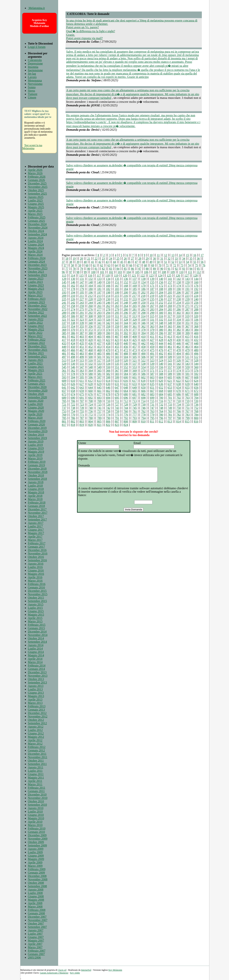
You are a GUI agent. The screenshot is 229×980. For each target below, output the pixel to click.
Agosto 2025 (36, 197)
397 (170, 333)
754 (73, 411)
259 (82, 306)
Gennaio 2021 (36, 384)
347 (152, 323)
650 (143, 387)
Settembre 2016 (37, 560)
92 (176, 269)
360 (126, 326)
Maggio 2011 (36, 778)
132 (90, 279)
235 (152, 299)
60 (87, 265)
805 (99, 421)
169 (135, 286)
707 (82, 401)
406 (108, 337)
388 (90, 333)
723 (82, 404)
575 (187, 371)
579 (82, 374)
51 (166, 262)
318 (178, 316)
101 (102, 272)
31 (162, 258)
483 (82, 354)
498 (73, 357)
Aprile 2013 (35, 699)
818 (73, 425)
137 (135, 279)
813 (170, 421)
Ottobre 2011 (36, 761)
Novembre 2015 (38, 594)
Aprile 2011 (35, 781)
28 (140, 258)
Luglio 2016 (35, 567)
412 (161, 337)
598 (108, 377)
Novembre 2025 (38, 187)
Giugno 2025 (36, 204)
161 (64, 286)
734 (179, 404)
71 (167, 265)
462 (179, 347)
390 (108, 333)
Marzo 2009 (35, 866)
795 (152, 418)
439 (117, 343)
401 (64, 337)
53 (180, 262)
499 (82, 357)
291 (82, 313)
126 (178, 275)
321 (64, 320)
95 (198, 269)
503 (117, 357)
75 (197, 265)
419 (82, 340)
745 (135, 408)
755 (82, 411)
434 (73, 343)
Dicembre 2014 (37, 632)
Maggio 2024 (36, 248)
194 (73, 292)
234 (143, 299)
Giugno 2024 (36, 245)
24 (111, 258)
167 (117, 286)
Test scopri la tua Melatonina (32, 147)
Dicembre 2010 (37, 795)
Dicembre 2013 (37, 672)
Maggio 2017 (36, 533)
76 (204, 265)
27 (133, 258)
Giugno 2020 (36, 407)
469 (99, 350)
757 (99, 411)
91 (169, 269)
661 (99, 391)
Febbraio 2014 (37, 665)
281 (135, 309)
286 (179, 309)
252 (161, 303)
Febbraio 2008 (37, 910)
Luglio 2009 (35, 852)
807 (117, 421)
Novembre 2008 (38, 879)
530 (73, 364)
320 (196, 316)
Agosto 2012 (36, 727)
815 (187, 421)
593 (64, 377)
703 (187, 398)
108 (164, 272)
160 (196, 282)
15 (187, 255)
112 (199, 272)
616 (126, 381)
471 (117, 350)
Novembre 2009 (38, 839)
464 (196, 347)
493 (170, 354)
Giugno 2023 (36, 285)
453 (99, 347)
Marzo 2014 (35, 662)
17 (202, 255)
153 (135, 282)
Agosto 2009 (36, 849)
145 (64, 282)
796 (161, 418)
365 (170, 326)
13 (173, 255)
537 (135, 364)
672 (196, 391)
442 (143, 343)
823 (117, 425)
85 (125, 269)
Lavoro (32, 77)
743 (117, 408)
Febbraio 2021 (37, 380)
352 (196, 323)
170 (143, 286)
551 (117, 367)
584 (126, 374)
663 (117, 391)
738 (73, 408)
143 (187, 279)
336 (196, 320)
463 (187, 347)
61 (94, 265)
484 (90, 354)
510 (179, 357)
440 (126, 343)
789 (99, 418)
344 (126, 323)
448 (196, 343)
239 (187, 299)
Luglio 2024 (35, 241)
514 (73, 360)
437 (99, 343)
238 (179, 299)
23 (103, 258)
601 (135, 377)
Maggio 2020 (36, 411)
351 (187, 323)
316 (161, 316)
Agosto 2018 (36, 482)
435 (82, 343)
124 (160, 275)
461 (170, 347)
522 (143, 360)
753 (64, 411)
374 (108, 330)
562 (73, 371)
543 (187, 364)
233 (135, 299)
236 (161, 299)
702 (179, 398)
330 (143, 320)
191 (187, 289)
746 (143, 408)
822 (108, 425)
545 (64, 367)
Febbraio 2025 (37, 217)
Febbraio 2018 (37, 503)
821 (99, 425)
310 (108, 316)
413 (170, 337)
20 (81, 258)
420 (90, 340)
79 (81, 269)
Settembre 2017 (37, 520)
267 (152, 306)
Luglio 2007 (35, 934)
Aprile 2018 (35, 496)
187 (152, 289)
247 (117, 303)
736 (196, 404)
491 (152, 354)
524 (161, 360)
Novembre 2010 (38, 798)
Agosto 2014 (36, 645)
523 (152, 360)
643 (82, 387)
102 (111, 272)
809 (135, 421)
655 (187, 387)
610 (73, 381)
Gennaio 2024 (36, 262)
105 (137, 272)
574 (179, 371)
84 (118, 269)
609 (64, 381)
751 (187, 408)
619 (152, 381)
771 (82, 415)
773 (99, 415)
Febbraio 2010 (37, 828)
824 (126, 425)
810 (143, 421)
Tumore (33, 94)
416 (196, 337)
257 (64, 306)
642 (73, 387)
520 (126, 360)
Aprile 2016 (35, 577)
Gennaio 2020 (36, 424)
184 (126, 289)
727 (117, 404)
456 (126, 347)
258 (73, 306)
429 (170, 340)
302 (179, 313)
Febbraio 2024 (37, 258)
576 (196, 371)
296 (126, 313)
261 (99, 306)
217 (134, 296)
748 (161, 408)
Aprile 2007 (35, 944)
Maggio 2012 (36, 737)
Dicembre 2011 (37, 754)
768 (196, 411)
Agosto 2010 (36, 808)
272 (196, 306)
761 (135, 411)
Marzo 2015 (35, 621)
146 (73, 282)
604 (161, 377)
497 (64, 357)
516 (90, 360)
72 (175, 265)
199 (117, 292)
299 (152, 313)
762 (143, 411)
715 (152, 401)
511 (187, 357)
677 (99, 394)
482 (73, 354)
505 (135, 357)
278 (108, 309)
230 (108, 299)
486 (108, 354)
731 (152, 404)
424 (126, 340)
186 (143, 289)
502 (108, 357)
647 (117, 387)
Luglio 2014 (35, 649)
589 (170, 374)
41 (93, 262)
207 (187, 292)
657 (64, 391)
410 (143, 337)
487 (117, 354)
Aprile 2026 (35, 170)
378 (143, 330)
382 (179, 330)
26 (125, 258)
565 (99, 371)
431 (187, 340)
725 (99, 404)
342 (108, 323)
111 (190, 272)
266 (143, 306)
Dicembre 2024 (37, 224)
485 (99, 354)
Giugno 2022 (36, 326)
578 (73, 374)
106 (146, 272)
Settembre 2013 (37, 682)
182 (108, 289)
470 (108, 350)
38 (71, 262)
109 (173, 272)
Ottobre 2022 (36, 312)
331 (152, 320)
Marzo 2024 (35, 255)
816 (196, 421)
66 (131, 265)
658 (73, 391)
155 (152, 282)
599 (117, 377)
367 (187, 326)
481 (64, 354)
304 (196, 313)
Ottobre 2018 (36, 475)
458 (143, 347)
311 (117, 316)
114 (73, 275)
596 (90, 377)
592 (196, 374)
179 (82, 289)
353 (64, 326)
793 (135, 418)
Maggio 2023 (36, 289)
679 (117, 394)
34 (184, 258)
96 (63, 272)
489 (135, 354)
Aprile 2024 (35, 251)
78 (74, 269)
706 (73, 401)
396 (161, 333)
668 (161, 391)
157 (170, 282)
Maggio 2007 (36, 940)
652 (161, 387)
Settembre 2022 (37, 316)
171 (152, 286)
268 (161, 306)
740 (90, 408)
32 (169, 258)
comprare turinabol (100, 98)
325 (99, 320)
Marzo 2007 (35, 947)
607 (187, 377)
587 (152, 374)
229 (99, 299)
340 (90, 323)
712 (126, 401)
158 (179, 282)
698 (143, 398)
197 (99, 292)
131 (82, 279)
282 (143, 309)
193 (64, 292)
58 (72, 265)
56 (202, 262)
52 (173, 262)
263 (117, 306)
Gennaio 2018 (36, 506)
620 (161, 381)
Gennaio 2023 (36, 302)
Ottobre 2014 (36, 638)
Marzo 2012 (35, 744)
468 (90, 350)
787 (82, 418)
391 (117, 333)
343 (117, 323)
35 (191, 258)
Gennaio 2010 (36, 832)
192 (196, 289)
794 (143, 418)
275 (82, 309)
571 (152, 371)
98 (78, 272)
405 (99, 337)
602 (143, 377)
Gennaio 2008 (36, 913)
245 (99, 303)
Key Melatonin (115, 970)
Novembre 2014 (38, 635)
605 (170, 377)
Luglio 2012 (35, 730)
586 (143, 374)
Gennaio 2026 (36, 180)
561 (64, 371)
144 (196, 279)
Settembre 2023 (37, 275)
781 (170, 415)
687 (187, 394)
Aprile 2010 (35, 822)
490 (143, 354)
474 (143, 350)
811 (152, 421)
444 (161, 343)
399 (187, 333)
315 (152, 316)
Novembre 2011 (38, 757)
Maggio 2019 (36, 452)
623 (187, 381)
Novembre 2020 (38, 391)
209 (64, 296)
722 (73, 404)
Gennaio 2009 (36, 873)
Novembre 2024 (38, 228)
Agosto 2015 (36, 604)
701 (170, 398)
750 (179, 408)
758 (108, 411)
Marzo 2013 (35, 703)
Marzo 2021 (35, 377)
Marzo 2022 (35, 336)
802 (73, 421)
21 (89, 258)
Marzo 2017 (35, 540)
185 (135, 289)
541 (170, 364)
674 (73, 394)
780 (161, 415)
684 (161, 394)
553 (135, 367)
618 (143, 381)
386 (73, 333)
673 (64, 394)
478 (179, 350)
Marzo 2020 (35, 418)
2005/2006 (34, 957)
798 (179, 418)
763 (152, 411)
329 (135, 320)
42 (100, 262)
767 (187, 411)
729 (135, 404)
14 (180, 255)
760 (126, 411)
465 (64, 350)
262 (108, 306)
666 (143, 391)
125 (169, 275)
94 (191, 269)
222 (178, 296)
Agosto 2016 (36, 564)
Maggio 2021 (36, 370)
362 (143, 326)
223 (187, 296)
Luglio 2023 (35, 282)
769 (64, 415)
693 (99, 398)
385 (64, 333)
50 (158, 262)
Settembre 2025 (37, 194)
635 (152, 384)
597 (99, 377)
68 (145, 265)
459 (152, 347)
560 (196, 367)
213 (99, 296)
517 (99, 360)
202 (143, 292)
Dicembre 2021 (37, 346)
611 (82, 381)
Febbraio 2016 (37, 584)
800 (196, 418)
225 (64, 299)
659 (82, 391)
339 (82, 323)
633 (135, 384)
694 (108, 398)
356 (90, 326)
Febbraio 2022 (37, 340)
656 (196, 387)
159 (187, 282)
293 (99, 313)
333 (170, 320)
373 (99, 330)
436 (90, 343)
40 (85, 262)
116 (90, 275)
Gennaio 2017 (36, 547)
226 (73, 299)
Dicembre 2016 (37, 550)
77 (67, 269)
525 (170, 360)
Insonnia (33, 67)
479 (187, 350)
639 (187, 384)
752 (196, 408)
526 (179, 360)
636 (161, 384)
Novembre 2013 (38, 676)
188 (161, 289)
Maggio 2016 (36, 574)
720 (196, 401)
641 (64, 387)
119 (116, 275)
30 (154, 258)
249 (135, 303)
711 (117, 401)
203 (152, 292)
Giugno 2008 (36, 896)
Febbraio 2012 (37, 747)
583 (117, 374)
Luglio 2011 (35, 771)
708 (90, 401)
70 (160, 265)
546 (73, 367)
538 (143, 364)
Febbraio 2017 (37, 543)
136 (126, 279)
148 (90, 282)
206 (179, 292)
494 (179, 354)
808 (126, 421)
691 (82, 398)
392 (126, 333)
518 (108, 360)
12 (166, 255)
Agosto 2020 (36, 401)
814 (178, 421)
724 (90, 404)
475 (152, 350)
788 (90, 418)
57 (65, 265)
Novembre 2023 (38, 268)
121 (134, 275)
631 (117, 384)
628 (90, 384)
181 (99, 289)
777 (135, 415)
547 (82, 367)
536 (126, 364)
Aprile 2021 (35, 374)
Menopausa (35, 80)
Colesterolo (35, 60)
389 (99, 333)
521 (135, 360)
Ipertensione (35, 70)
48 (144, 262)
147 (82, 282)
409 (135, 337)
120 (125, 275)
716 (161, 401)
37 (63, 262)
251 (152, 303)
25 (118, 258)
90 (162, 269)
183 (117, 289)
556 (161, 367)
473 (135, 350)
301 (170, 313)
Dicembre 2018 (37, 469)
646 (108, 387)
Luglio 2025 (35, 200)
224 (196, 296)
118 (108, 275)
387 (82, 333)
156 (161, 282)
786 (73, 418)
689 (64, 398)
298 (143, 313)
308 (90, 316)
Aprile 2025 (35, 211)
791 (117, 418)
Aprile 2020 (35, 414)
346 (143, 323)
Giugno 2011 (36, 774)
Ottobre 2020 (36, 394)
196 (90, 292)
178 (73, 289)
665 (135, 391)
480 (196, 350)
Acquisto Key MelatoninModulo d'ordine (39, 23)
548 (90, 367)
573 (170, 371)
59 (80, 265)
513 (64, 360)
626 (73, 384)
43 (107, 262)
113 (64, 275)
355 (82, 326)
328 (126, 320)
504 (126, 357)
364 (161, 326)
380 (161, 330)
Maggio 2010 (36, 818)
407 (117, 337)
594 (73, 377)
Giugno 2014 (36, 652)
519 (117, 360)
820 (90, 425)
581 (99, 374)
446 (179, 343)
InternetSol (86, 970)
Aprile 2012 (35, 740)
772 (90, 415)
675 (82, 394)
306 (73, 316)
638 (179, 384)
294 (108, 313)
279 (117, 309)
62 (102, 265)
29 (147, 258)
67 (138, 265)
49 (151, 262)
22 (96, 258)
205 (170, 292)
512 (196, 357)
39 (78, 262)
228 (90, 299)
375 (117, 330)
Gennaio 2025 (36, 221)
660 (90, 391)
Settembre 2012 (37, 723)
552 (126, 367)
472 (126, 350)
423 (117, 340)
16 (195, 255)
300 (161, 313)
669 (170, 391)
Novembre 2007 (38, 920)
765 (170, 411)
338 (73, 323)
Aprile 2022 (35, 333)
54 (187, 262)
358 (108, 326)
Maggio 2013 (36, 696)
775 (117, 415)
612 (90, 381)
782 (179, 415)
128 (195, 275)
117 (99, 275)
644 (90, 387)
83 (111, 269)
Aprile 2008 (35, 903)
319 (187, 316)
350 (179, 323)
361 (135, 326)
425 (135, 340)
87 (140, 269)
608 (196, 377)
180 (90, 289)
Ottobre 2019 (36, 435)
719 (187, 401)
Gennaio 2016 (36, 587)
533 (99, 364)
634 (143, 384)
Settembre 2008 (37, 886)
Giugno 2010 (36, 815)
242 (73, 303)
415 (187, 337)
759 (117, 411)
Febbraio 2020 (37, 421)
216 (126, 296)
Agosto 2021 (36, 360)
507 (152, 357)
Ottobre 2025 (36, 190)
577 (64, 374)
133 (99, 279)
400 (196, 333)
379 (152, 330)
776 (126, 415)
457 (135, 347)
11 (158, 255)
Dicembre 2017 (37, 509)
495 (187, 354)
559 (187, 367)
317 (170, 316)
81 (96, 269)
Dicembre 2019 (37, 428)
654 (179, 387)
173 (170, 286)
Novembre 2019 (38, 431)
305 (64, 316)
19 (74, 258)
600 (126, 377)
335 (187, 320)
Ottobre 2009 (36, 842)
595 (82, 377)
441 (135, 343)
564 (90, 371)
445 (170, 343)
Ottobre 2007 (36, 924)
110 (181, 272)
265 (135, 306)
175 (187, 286)
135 (117, 279)
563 (82, 371)
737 (64, 408)
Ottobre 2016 (36, 557)
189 (170, 289)
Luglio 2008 (35, 893)
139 (152, 279)
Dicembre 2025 (37, 183)
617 (134, 381)
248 (126, 303)
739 (82, 408)
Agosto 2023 (36, 278)
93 (184, 269)
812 (161, 421)
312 (126, 316)
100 (93, 272)
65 (123, 265)
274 (73, 309)
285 (170, 309)
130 (73, 279)
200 (126, 292)
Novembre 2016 (38, 553)
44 (114, 262)
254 (179, 303)
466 (73, 350)
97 (71, 272)
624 (196, 381)
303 (187, 313)
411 (152, 337)
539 (152, 364)
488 (126, 354)
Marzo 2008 (35, 907)
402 (73, 337)
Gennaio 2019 (36, 465)
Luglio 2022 (35, 323)
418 (73, 340)
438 (108, 343)
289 (64, 313)
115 (81, 275)
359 (117, 326)
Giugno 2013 (36, 693)
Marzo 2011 (35, 784)
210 (73, 296)
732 (161, 404)
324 (90, 320)
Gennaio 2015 (36, 628)
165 (99, 286)
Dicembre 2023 (37, 265)
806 (108, 421)
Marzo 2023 (35, 295)
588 (161, 374)
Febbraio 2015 (37, 625)
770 (73, 415)
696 (126, 398)
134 (108, 279)
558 (179, 367)
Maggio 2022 (36, 329)
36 (198, 258)
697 (135, 398)
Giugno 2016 (36, 570)
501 (99, 357)
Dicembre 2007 (37, 917)
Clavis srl (62, 970)
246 (108, 303)
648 (126, 387)
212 (90, 296)
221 (170, 296)
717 (170, 401)
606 (179, 377)
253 (170, 303)
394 (143, 333)
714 (143, 401)
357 (99, 326)
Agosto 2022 (36, 319)
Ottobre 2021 (36, 353)
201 (135, 292)
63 (109, 265)
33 (176, 258)
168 (126, 286)
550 (108, 367)
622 (178, 381)
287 (187, 309)
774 (108, 415)
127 (187, 275)
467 (82, 350)
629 (99, 384)
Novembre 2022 (38, 309)
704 (196, 398)
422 (108, 340)
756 (90, 411)
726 (108, 404)
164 (90, 286)
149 (99, 282)
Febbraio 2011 (37, 788)
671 (187, 391)
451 (82, 347)
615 (117, 381)
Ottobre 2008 (36, 883)
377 (135, 330)
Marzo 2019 (35, 458)
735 (187, 404)
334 (179, 320)
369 (64, 330)
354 (73, 326)
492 (161, 354)
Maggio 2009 (36, 859)
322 (73, 320)
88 (147, 269)
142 (179, 279)
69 (153, 265)
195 (82, 292)
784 (196, 415)
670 (179, 391)
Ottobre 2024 (36, 231)
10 (151, 255)
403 (82, 337)
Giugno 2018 (36, 489)
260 (90, 306)
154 (143, 282)
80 (89, 269)
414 (178, 337)
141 (170, 279)
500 (90, 357)
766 (179, 411)
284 (161, 309)
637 (170, 384)
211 (82, 296)
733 (170, 404)
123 (151, 275)
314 (143, 316)
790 (108, 418)
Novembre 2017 (38, 513)
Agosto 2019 (36, 441)
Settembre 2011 (37, 764)
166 (108, 286)
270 (179, 306)
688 (196, 394)
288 (196, 309)
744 (126, 408)
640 (196, 384)
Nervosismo (35, 84)
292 (90, 313)
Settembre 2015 (37, 601)
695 (117, 398)
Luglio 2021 (35, 363)
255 (187, 303)
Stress (32, 91)
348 (161, 323)
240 (196, 299)
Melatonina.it (36, 8)
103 (120, 272)
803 (82, 421)
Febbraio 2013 (37, 706)
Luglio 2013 (35, 689)
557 (170, 367)
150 (108, 282)
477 (170, 350)
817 (64, 425)
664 (126, 391)
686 (179, 394)
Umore (32, 97)
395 (152, 333)
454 (108, 347)
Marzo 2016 (35, 581)
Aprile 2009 (35, 862)
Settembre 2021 (37, 357)
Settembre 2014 (37, 642)
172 (161, 286)
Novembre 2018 (38, 472)
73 (182, 265)
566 (108, 371)
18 (67, 258)
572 (161, 371)
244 (90, 303)
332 (161, 320)
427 (152, 340)
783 (187, 415)
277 (99, 309)
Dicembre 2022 (37, 306)
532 (90, 364)
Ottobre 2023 (36, 272)
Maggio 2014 (36, 655)
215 (117, 296)
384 (196, 330)
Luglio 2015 (35, 608)
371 (82, 330)
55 (195, 262)
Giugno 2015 (36, 611)
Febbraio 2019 (37, 462)
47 (136, 262)
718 (178, 401)
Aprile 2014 (35, 659)
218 (143, 296)
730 (143, 404)
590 (179, 374)
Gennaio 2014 (36, 669)
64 (116, 265)
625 (64, 384)
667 (152, 391)
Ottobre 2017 (36, 516)
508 (161, 357)
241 (64, 303)
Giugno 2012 (36, 733)
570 (143, 371)
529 (64, 364)
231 (117, 299)
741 (99, 408)
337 (64, 323)
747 (152, 408)
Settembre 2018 (37, 479)
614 (108, 381)
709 (99, 401)
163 (82, 286)
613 (99, 381)
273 (64, 309)
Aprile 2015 (35, 618)
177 (64, 289)
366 (179, 326)
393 (135, 333)
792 (126, 418)
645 (99, 387)
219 (152, 296)
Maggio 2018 (36, 492)
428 (161, 340)
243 (82, 303)
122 (143, 275)
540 (161, 364)
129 (64, 279)
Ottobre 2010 (36, 801)
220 (161, 296)
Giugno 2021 (36, 367)
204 (161, 292)
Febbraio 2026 (37, 177)
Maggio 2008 (36, 900)
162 (73, 286)
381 (170, 330)
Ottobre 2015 (36, 598)
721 (64, 404)
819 (82, 425)
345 (135, 323)
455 (117, 347)
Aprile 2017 (35, 536)
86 (133, 269)
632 (126, 384)
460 (161, 347)
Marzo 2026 (35, 173)
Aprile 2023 (35, 292)
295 (117, 313)
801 (64, 421)
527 (187, 360)
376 (126, 330)
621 (170, 381)
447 (187, 343)
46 (129, 262)
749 (170, 408)
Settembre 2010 (37, 805)
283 (152, 309)
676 (90, 394)
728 (126, 404)
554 (143, 367)
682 (143, 394)
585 (135, 374)
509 (170, 357)
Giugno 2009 (36, 856)
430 (179, 340)
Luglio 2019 (35, 445)
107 (155, 272)
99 (85, 272)
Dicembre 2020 (37, 387)
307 (82, 316)
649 (135, 387)
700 (161, 398)
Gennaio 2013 (36, 710)
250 (143, 303)
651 (152, 387)
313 (134, 316)
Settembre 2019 (37, 438)
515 (82, 360)
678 (108, 394)
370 (73, 330)
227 (82, 299)
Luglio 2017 (35, 526)
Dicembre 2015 (37, 591)
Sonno (32, 87)
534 (108, 364)
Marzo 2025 (35, 214)
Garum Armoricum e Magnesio (54, 973)
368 (196, 326)
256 (196, 303)
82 (103, 269)
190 (179, 289)
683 (152, 394)
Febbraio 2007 (37, 951)
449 (64, 347)
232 (126, 299)
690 (73, 398)
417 (64, 340)
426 (143, 340)
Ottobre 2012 (36, 720)
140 (161, 279)
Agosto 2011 (36, 767)
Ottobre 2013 (36, 679)
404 (90, 337)
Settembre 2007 (37, 927)
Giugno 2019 (36, 448)
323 (82, 320)
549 (99, 367)
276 (90, 309)
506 (143, 357)
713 (134, 401)
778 (143, 415)
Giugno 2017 (36, 530)
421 (99, 340)
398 (179, 333)
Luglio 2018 (35, 486)
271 (187, 306)
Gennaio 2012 (36, 750)
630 (108, 384)
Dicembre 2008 (37, 876)
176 (196, 286)
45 (122, 262)
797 (170, 418)
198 (108, 292)
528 (196, 360)
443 (152, 343)
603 (152, 377)
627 (82, 384)
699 (152, 398)
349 (170, 323)
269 (170, 306)
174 (179, 286)
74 (189, 265)
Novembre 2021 (38, 350)
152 (126, 282)
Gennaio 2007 (36, 954)
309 (99, 316)
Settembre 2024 (37, 234)
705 (64, 401)
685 (170, 394)
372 (90, 330)
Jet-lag (32, 74)
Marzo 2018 (35, 499)
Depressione (35, 63)
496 (196, 354)
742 (108, 408)
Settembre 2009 (37, 845)
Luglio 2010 (35, 811)
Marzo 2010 (35, 825)
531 (82, 364)
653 (170, 387)
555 (152, 367)
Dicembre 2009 (37, 835)
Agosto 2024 (36, 238)
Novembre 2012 (38, 716)
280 (126, 309)
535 (117, 364)
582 (108, 374)
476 (161, 350)
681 (135, 394)
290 (73, 313)
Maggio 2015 (36, 615)
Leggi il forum (37, 47)
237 (170, 299)
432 (196, 340)
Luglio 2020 (35, 404)
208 (196, 292)
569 (135, 371)
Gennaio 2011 (36, 791)
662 (108, 391)
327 (117, 320)
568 (126, 371)
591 (187, 374)
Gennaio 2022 (36, 343)
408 (126, 337)
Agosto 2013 (36, 686)
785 (64, 418)
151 (117, 282)
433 (64, 343)
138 (143, 279)
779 (152, 415)
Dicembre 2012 (37, 713)
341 (99, 323)
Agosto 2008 (36, 890)
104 (129, 272)
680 (126, 394)
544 (196, 364)
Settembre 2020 (37, 397)
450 (73, 347)
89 (154, 269)
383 (187, 330)
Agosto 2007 (36, 930)
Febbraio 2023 (37, 299)
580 (90, 374)
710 (108, 401)
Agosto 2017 (36, 523)
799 (187, 418)
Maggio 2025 (36, 207)
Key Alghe (75, 973)
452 (90, 347)
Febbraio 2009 (37, 869)
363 (152, 326)
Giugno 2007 (36, 937)
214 (108, 296)
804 (90, 421)
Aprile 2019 (35, 455)
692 (90, 398)
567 (117, 371)
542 (179, 364)
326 (108, 320)
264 (126, 306)
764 (161, 411)
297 (135, 313)
